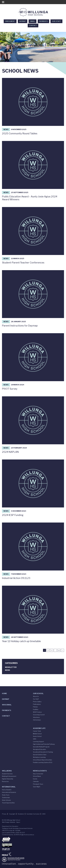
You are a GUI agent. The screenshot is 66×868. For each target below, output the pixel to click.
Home (4, 694)
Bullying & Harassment (9, 776)
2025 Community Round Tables (20, 133)
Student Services (7, 774)
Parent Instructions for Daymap (20, 326)
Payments (43, 21)
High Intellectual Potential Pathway (44, 744)
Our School (38, 694)
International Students (9, 792)
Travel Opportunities (8, 803)
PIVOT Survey (10, 389)
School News (37, 776)
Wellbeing (7, 771)
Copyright (12, 814)
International (9, 787)
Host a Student (7, 790)
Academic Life (39, 728)
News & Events (40, 771)
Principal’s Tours (38, 784)
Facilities (36, 709)
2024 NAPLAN (10, 452)
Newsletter (11, 667)
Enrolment (10, 21)
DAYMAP (23, 21)
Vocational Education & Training (43, 752)
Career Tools (37, 731)
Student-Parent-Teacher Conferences (23, 263)
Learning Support (38, 742)
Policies (35, 707)
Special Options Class (40, 755)
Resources (5, 781)
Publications (37, 704)
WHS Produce (37, 712)
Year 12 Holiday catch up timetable (21, 641)
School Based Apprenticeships (42, 760)
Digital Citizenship (8, 779)
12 (59, 650)
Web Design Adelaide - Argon (11, 822)
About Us (36, 696)
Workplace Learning (39, 757)
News (6, 129)
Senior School (37, 736)
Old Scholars (37, 720)
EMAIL (32, 21)
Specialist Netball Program (41, 747)
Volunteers (36, 717)
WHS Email (7, 705)
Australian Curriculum (33, 814)
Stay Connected (38, 774)
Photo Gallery (37, 702)
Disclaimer (21, 814)
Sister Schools (6, 800)
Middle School (37, 734)
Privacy (4, 814)
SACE (35, 739)
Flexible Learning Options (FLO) (43, 762)
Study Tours (6, 795)
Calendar (36, 781)
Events (35, 779)
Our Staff (56, 21)
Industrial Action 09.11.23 (16, 578)
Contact (33, 25)
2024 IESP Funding (13, 515)
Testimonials (6, 798)
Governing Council (39, 715)
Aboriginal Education (39, 749)
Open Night (37, 787)
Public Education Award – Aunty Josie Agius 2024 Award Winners (30, 198)
